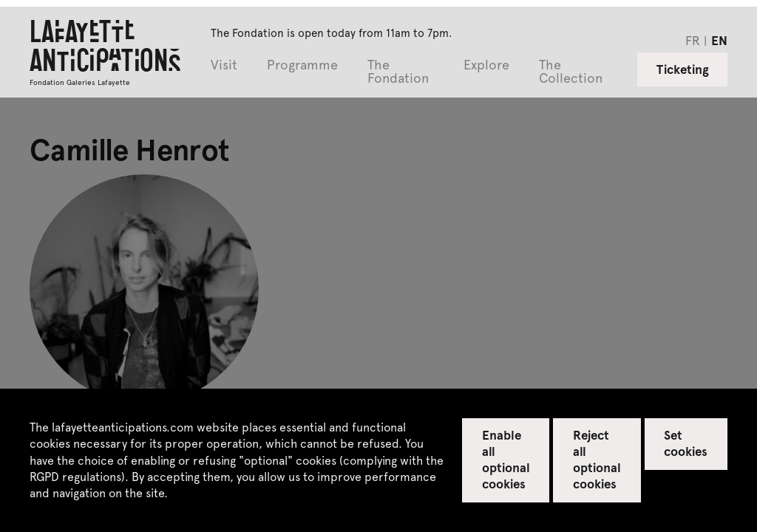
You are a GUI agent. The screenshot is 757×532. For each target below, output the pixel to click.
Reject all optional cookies (597, 459)
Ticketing (683, 69)
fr (693, 40)
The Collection (571, 72)
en (719, 40)
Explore (486, 65)
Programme (302, 65)
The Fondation (398, 72)
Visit (224, 65)
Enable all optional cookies (506, 459)
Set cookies (686, 443)
